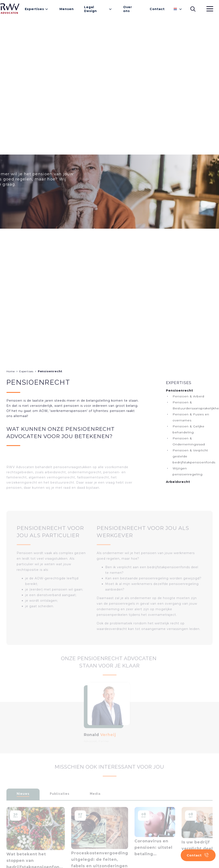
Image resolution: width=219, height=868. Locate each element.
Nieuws (23, 799)
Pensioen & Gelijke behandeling (189, 429)
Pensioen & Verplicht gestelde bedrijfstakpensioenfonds (194, 456)
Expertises (34, 9)
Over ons (128, 9)
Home (11, 371)
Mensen (67, 9)
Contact (157, 9)
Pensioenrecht (50, 371)
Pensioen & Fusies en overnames (191, 417)
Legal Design (90, 9)
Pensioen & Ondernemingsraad (189, 441)
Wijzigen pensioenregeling (188, 471)
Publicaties (60, 799)
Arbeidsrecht (178, 482)
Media (95, 799)
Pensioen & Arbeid (188, 396)
